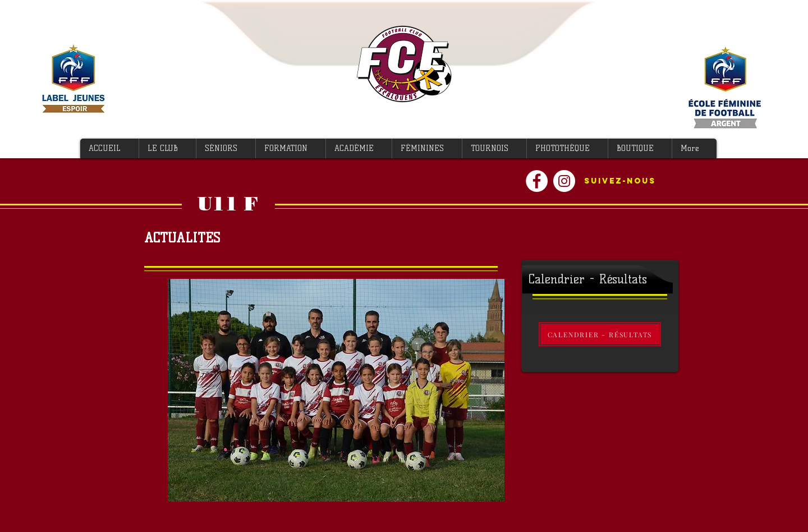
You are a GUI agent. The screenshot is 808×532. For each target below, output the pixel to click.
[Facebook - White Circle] (537, 181)
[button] (167, 148)
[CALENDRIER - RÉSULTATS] (600, 334)
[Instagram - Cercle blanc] (564, 181)
